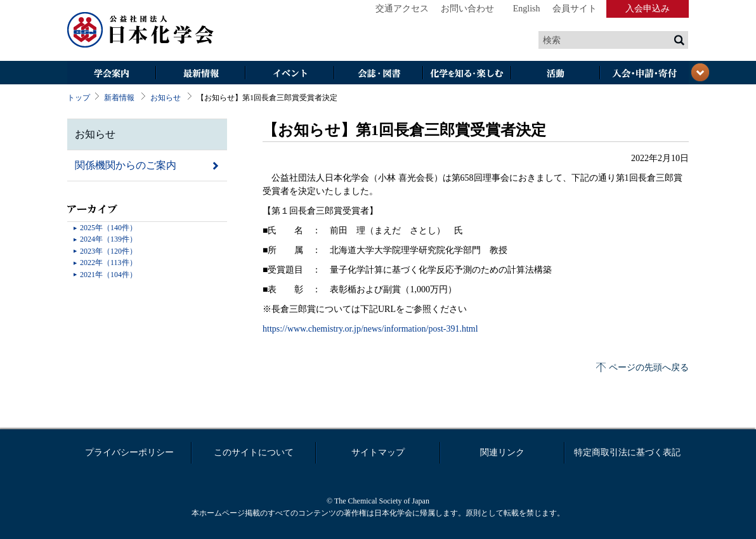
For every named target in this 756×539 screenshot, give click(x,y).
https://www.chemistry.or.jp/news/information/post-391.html (370, 329)
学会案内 (112, 74)
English (527, 9)
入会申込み (648, 9)
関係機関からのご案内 (126, 165)
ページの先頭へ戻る (649, 367)
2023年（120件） (108, 251)
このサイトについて (254, 452)
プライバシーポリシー (129, 452)
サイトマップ (378, 452)
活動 (556, 74)
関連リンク (502, 452)
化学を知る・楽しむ (467, 74)
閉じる (700, 72)
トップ (79, 98)
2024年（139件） (108, 239)
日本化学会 (141, 30)
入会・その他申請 (644, 74)
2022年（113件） (108, 263)
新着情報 (119, 98)
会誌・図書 (378, 74)
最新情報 (200, 74)
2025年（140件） (108, 228)
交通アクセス (402, 9)
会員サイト (575, 9)
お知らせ (166, 98)
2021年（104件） (108, 275)
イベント (289, 74)
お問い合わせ (467, 9)
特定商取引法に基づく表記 (627, 452)
